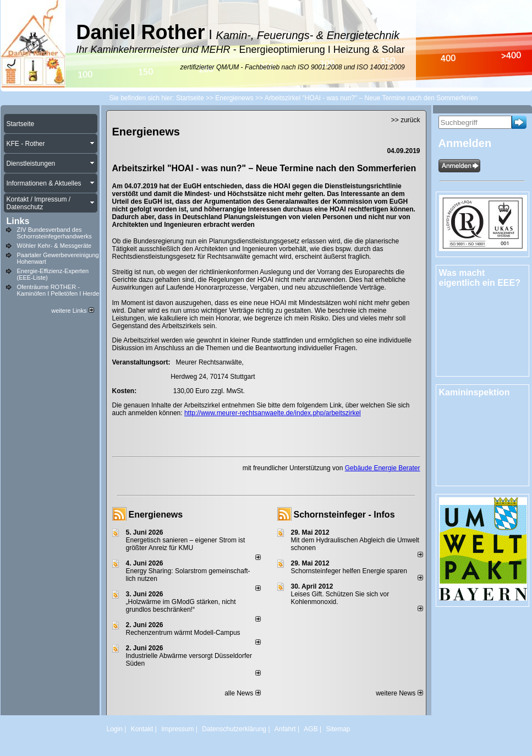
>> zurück (406, 120)
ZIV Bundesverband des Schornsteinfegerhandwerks (54, 233)
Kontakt (142, 729)
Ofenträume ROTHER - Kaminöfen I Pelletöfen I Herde (58, 290)
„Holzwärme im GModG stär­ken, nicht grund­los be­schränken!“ (181, 606)
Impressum (177, 729)
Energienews (156, 515)
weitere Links (72, 311)
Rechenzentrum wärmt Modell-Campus (183, 633)
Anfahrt (285, 729)
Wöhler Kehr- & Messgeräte (54, 246)
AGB (311, 729)
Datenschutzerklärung (234, 729)
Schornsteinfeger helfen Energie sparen (349, 571)
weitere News (399, 693)
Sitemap (338, 729)
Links (18, 221)
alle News (242, 693)
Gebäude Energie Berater (383, 468)
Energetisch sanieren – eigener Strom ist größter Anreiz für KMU (186, 544)
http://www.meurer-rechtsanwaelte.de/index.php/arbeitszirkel (273, 413)
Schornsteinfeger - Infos (344, 515)
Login (115, 729)
